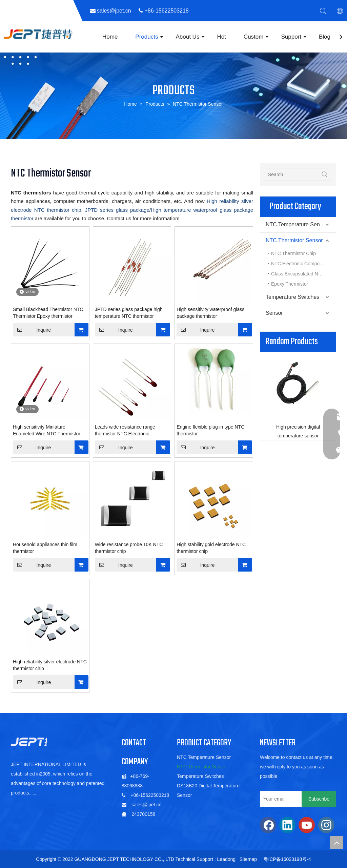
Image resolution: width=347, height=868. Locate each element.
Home (110, 37)
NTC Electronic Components (301, 264)
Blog (325, 37)
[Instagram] (326, 825)
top (336, 843)
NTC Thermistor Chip (293, 253)
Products (147, 37)
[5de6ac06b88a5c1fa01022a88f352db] (42, 742)
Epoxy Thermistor (290, 284)
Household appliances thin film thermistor (45, 548)
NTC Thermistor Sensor (294, 240)
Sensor (274, 313)
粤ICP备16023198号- (286, 859)
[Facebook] (268, 825)
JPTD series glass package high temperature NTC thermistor (129, 313)
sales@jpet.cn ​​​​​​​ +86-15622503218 (146, 11)
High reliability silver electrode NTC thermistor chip (50, 665)
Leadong (227, 859)
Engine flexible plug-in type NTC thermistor (210, 430)
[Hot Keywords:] (325, 174)
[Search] (292, 174)
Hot (221, 37)
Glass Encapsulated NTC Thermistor (303, 274)
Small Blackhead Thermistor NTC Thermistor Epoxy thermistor (48, 313)
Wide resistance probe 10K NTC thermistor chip (129, 548)
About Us (187, 37)
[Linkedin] (287, 825)
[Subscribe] (319, 799)
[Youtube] (307, 825)
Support (291, 37)
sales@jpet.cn (146, 805)
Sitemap (248, 859)
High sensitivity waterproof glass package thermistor (210, 313)
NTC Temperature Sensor (297, 224)
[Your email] (279, 799)
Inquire (32, 330)
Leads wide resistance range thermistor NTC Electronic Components (125, 431)
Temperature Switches (292, 297)
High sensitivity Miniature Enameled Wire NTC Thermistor (47, 430)
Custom (254, 37)
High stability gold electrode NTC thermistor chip (211, 548)
